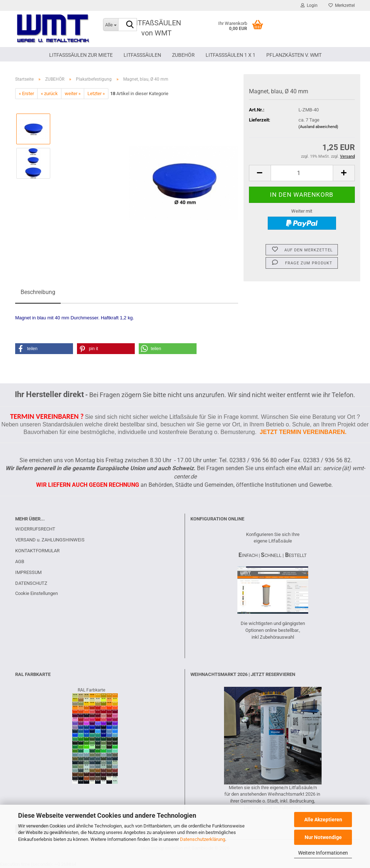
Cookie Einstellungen (36, 593)
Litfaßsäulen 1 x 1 (231, 55)
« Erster (26, 93)
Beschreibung (38, 292)
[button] (260, 173)
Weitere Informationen (323, 853)
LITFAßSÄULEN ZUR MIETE (81, 55)
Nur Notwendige (323, 837)
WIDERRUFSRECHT (35, 529)
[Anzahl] (302, 173)
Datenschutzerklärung (203, 839)
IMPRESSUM (28, 572)
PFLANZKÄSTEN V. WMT (294, 55)
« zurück (49, 93)
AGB (20, 561)
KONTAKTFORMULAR (37, 551)
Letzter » (96, 93)
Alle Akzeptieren (323, 820)
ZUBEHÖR (183, 55)
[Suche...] (111, 25)
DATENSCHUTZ (31, 583)
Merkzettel (342, 5)
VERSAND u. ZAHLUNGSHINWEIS (50, 540)
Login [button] (309, 5)
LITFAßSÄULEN (142, 55)
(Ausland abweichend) (318, 127)
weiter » (73, 93)
